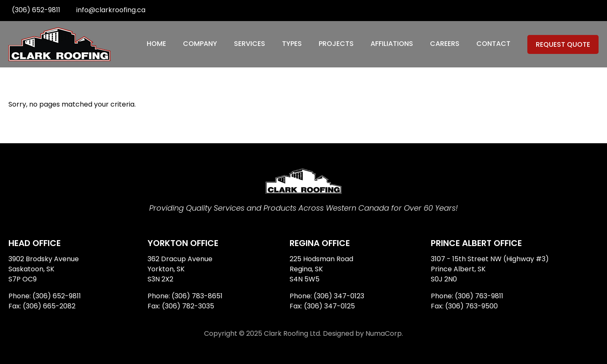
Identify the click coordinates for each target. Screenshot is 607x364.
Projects (336, 44)
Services (250, 44)
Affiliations (392, 44)
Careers (445, 44)
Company (200, 44)
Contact (493, 44)
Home (156, 44)
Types (292, 44)
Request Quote (563, 44)
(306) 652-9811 (36, 10)
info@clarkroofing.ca (111, 10)
